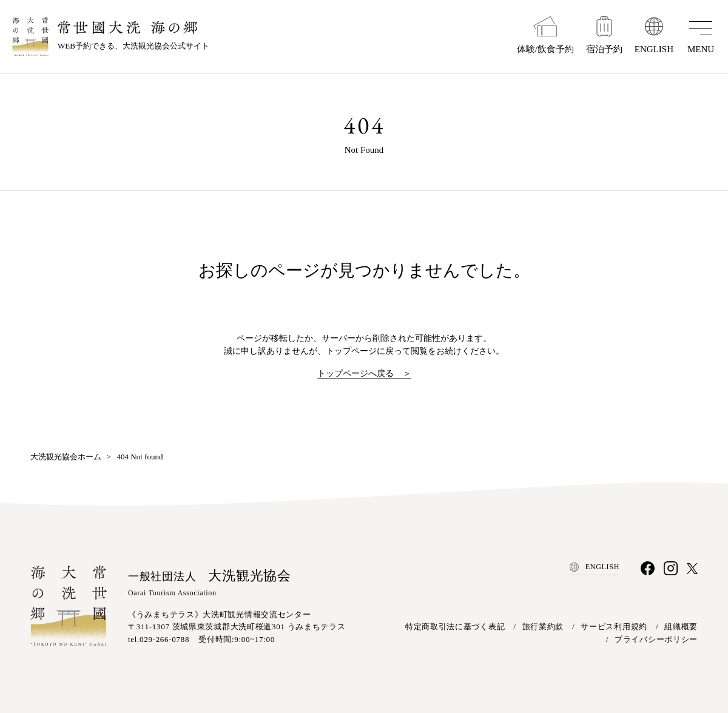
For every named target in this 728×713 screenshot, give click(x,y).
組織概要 (681, 627)
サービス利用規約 (614, 627)
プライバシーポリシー (656, 639)
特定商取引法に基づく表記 (455, 627)
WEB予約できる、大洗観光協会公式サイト (133, 35)
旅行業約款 (543, 627)
